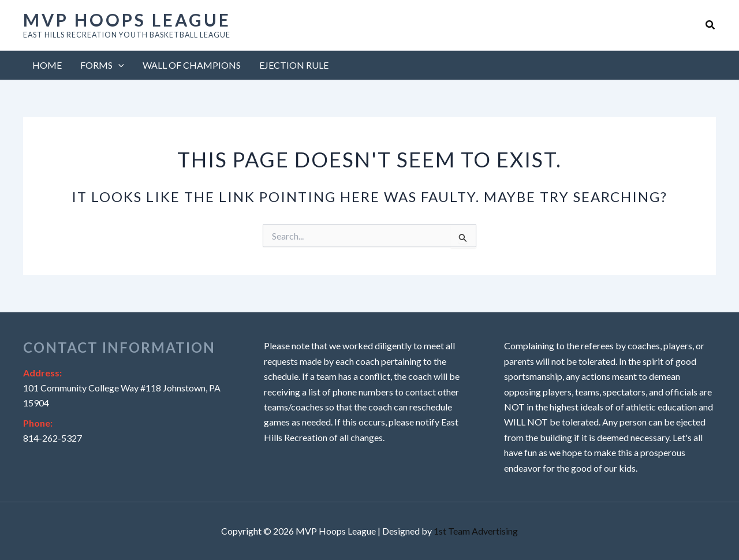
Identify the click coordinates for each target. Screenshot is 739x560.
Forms (102, 65)
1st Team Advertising (476, 531)
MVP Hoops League (127, 20)
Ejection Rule (294, 65)
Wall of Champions (192, 65)
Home (47, 65)
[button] (711, 25)
